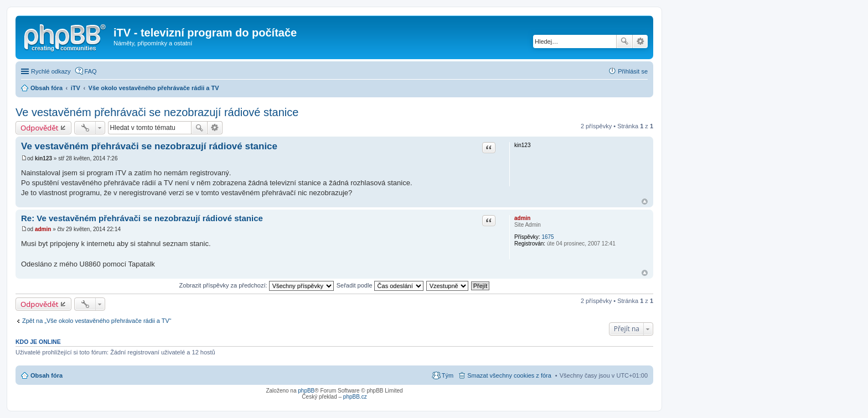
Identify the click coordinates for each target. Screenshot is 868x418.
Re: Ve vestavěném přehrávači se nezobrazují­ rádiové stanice (142, 218)
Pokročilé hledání (640, 41)
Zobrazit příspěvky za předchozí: (257, 285)
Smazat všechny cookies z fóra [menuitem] (509, 375)
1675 (547, 237)
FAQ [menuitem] (91, 71)
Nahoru (645, 202)
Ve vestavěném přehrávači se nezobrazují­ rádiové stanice (149, 146)
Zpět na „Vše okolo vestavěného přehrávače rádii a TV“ (97, 321)
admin (522, 218)
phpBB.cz (355, 397)
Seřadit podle (380, 285)
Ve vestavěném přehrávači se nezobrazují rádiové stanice (157, 112)
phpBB (306, 391)
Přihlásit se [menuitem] (633, 71)
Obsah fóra (46, 375)
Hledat (624, 41)
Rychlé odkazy (51, 71)
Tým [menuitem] (448, 375)
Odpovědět (40, 128)
